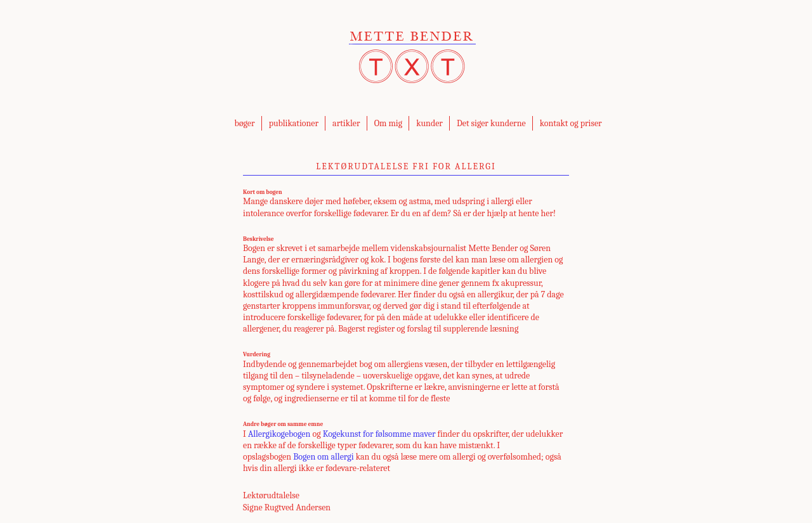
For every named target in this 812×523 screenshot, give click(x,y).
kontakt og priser (571, 123)
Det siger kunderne (491, 123)
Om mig (389, 123)
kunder (429, 123)
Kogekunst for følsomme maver (379, 434)
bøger (244, 123)
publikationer (294, 123)
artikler (346, 123)
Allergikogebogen (279, 434)
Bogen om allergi (323, 457)
